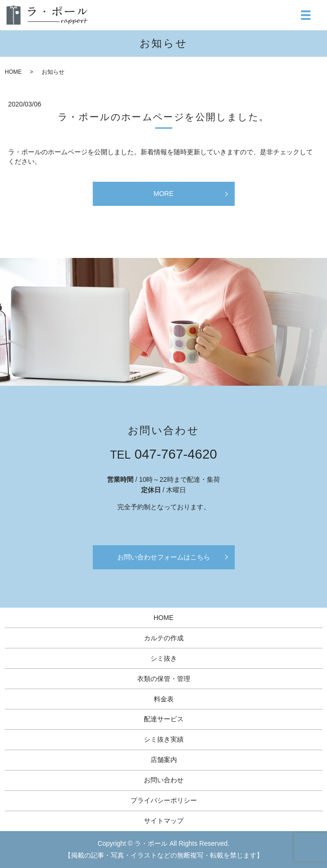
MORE (164, 194)
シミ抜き (164, 658)
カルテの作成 (164, 638)
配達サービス (164, 719)
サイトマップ (164, 821)
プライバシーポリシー (164, 800)
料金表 (164, 699)
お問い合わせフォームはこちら (164, 557)
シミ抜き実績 (164, 739)
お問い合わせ (164, 780)
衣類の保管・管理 (164, 679)
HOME (13, 72)
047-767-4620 (176, 454)
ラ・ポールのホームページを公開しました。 (164, 117)
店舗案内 (164, 760)
